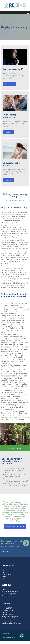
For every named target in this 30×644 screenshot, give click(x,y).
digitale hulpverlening (11, 373)
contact (4, 405)
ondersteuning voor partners (10, 268)
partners (4, 240)
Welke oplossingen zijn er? (11, 78)
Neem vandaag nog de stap (12, 416)
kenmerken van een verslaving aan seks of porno (12, 74)
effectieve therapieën (8, 251)
